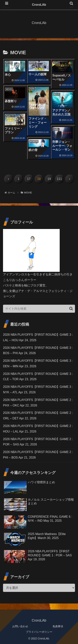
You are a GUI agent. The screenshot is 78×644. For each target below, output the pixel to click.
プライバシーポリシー (39, 632)
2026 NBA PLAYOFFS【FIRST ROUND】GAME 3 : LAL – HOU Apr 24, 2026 (38, 337)
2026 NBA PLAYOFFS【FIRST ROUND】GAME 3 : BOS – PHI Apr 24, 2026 (38, 351)
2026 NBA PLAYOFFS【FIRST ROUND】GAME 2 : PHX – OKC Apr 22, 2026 (38, 403)
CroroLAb (39, 5)
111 (59, 179)
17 (29, 179)
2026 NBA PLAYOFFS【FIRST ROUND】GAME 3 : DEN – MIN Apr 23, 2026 (38, 363)
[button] (71, 309)
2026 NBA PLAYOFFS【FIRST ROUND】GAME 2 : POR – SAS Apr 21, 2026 (38, 442)
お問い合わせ (20, 626)
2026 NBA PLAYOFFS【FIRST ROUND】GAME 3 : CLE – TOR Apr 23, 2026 (38, 377)
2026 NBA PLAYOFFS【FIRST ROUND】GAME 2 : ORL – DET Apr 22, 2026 (38, 416)
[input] (39, 309)
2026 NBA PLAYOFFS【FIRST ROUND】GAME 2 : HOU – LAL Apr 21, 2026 (38, 429)
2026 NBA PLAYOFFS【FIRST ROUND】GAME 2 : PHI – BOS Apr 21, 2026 (38, 455)
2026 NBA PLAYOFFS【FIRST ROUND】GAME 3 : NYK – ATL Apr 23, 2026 (38, 390)
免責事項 (58, 626)
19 (49, 179)
